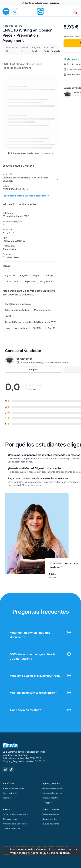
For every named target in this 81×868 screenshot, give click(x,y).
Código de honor (10, 819)
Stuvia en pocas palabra (13, 788)
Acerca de (7, 798)
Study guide (48, 803)
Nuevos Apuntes (50, 819)
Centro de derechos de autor (15, 814)
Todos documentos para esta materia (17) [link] (26, 196)
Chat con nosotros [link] (51, 798)
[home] (40, 11)
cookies (30, 850)
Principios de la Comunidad (15, 824)
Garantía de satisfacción (53, 788)
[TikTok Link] (11, 769)
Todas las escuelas (51, 814)
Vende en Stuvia (10, 793)
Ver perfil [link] (34, 370)
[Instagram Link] (5, 769)
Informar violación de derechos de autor (30, 153)
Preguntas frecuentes (52, 793)
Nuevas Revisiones (51, 824)
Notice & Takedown (11, 829)
